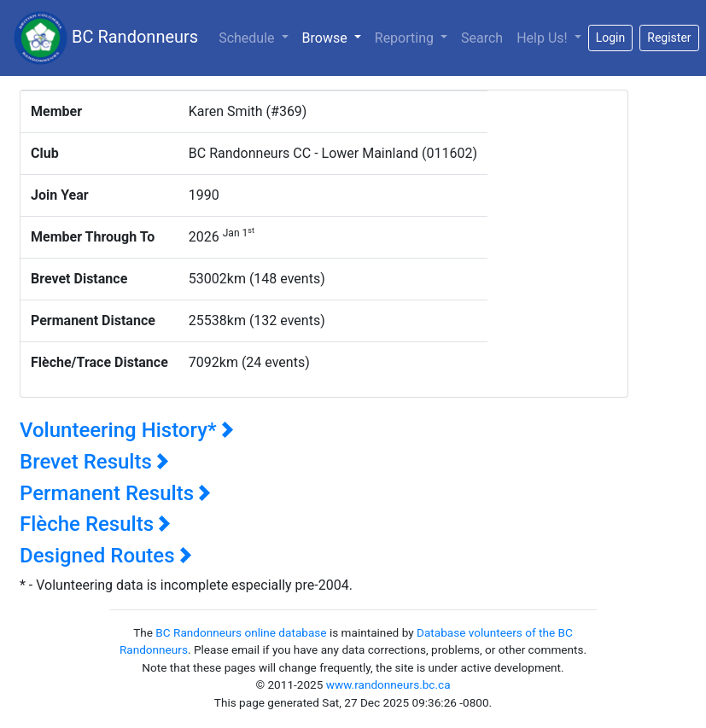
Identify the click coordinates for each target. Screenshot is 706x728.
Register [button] (669, 38)
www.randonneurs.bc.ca (388, 684)
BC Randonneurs (106, 38)
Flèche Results (95, 524)
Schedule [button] (248, 38)
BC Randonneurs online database (241, 632)
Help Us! (543, 38)
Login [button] (611, 38)
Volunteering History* (127, 430)
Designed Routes (106, 556)
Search (482, 38)
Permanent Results (115, 493)
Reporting (406, 38)
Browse (335, 37)
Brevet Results (94, 462)
